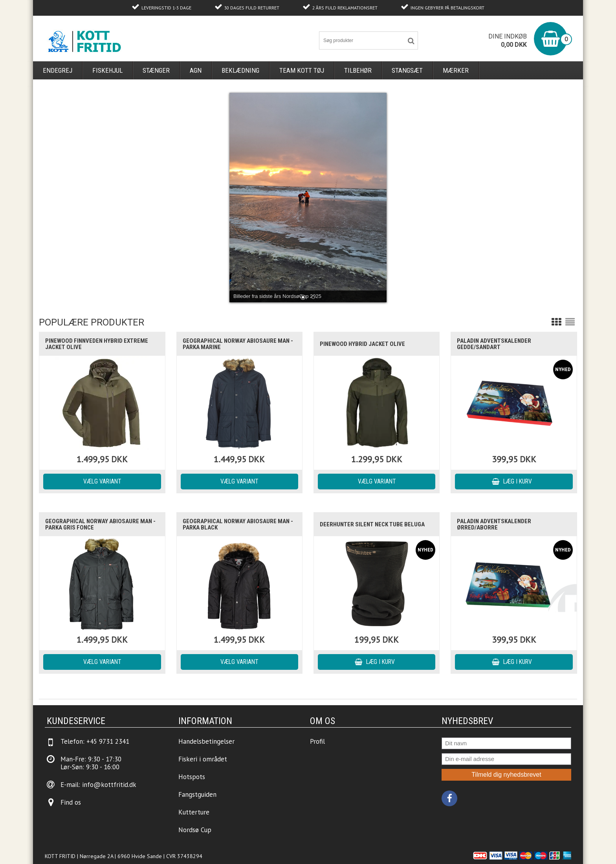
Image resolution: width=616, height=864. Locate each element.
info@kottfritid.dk (109, 785)
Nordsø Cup (195, 830)
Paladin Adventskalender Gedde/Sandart (494, 344)
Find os (71, 802)
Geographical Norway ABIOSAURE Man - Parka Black (238, 524)
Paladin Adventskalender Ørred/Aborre (494, 524)
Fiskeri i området (203, 759)
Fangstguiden (197, 794)
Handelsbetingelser (206, 741)
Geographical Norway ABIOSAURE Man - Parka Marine (238, 344)
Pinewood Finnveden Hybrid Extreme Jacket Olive (97, 344)
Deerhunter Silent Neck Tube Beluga (372, 524)
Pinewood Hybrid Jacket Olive (362, 344)
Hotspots (192, 777)
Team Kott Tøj (302, 70)
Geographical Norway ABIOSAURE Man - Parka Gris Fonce (100, 524)
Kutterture (194, 812)
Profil (317, 741)
